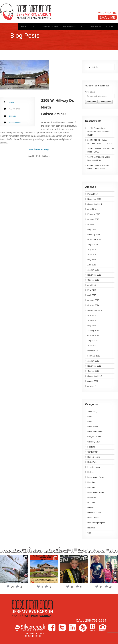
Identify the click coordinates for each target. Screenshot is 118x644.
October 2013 (93, 336)
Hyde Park (92, 462)
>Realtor (93, 627)
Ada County (92, 412)
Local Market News (96, 477)
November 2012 (94, 366)
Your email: (90, 92)
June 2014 (92, 320)
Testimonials (69, 27)
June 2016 (92, 255)
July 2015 (92, 285)
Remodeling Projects (96, 523)
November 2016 (94, 240)
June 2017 (92, 224)
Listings (91, 472)
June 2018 (92, 209)
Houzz (83, 628)
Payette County (94, 513)
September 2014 (95, 310)
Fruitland (91, 447)
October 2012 (93, 371)
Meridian (91, 482)
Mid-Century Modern (96, 492)
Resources (96, 27)
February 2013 (94, 356)
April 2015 (92, 295)
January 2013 (93, 361)
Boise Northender (95, 432)
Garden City (93, 452)
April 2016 (92, 265)
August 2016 (93, 245)
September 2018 (95, 204)
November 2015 (94, 275)
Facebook (52, 627)
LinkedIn (72, 627)
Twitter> (62, 627)
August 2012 (93, 381)
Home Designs (94, 457)
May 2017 (92, 229)
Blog (83, 27)
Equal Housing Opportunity (103, 627)
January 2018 (93, 219)
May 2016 (92, 260)
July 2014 (92, 315)
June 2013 (92, 346)
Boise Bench (93, 427)
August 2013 (93, 341)
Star (89, 533)
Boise (90, 417)
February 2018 (94, 214)
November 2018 (94, 199)
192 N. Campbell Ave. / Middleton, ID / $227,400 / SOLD (98, 132)
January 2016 (93, 270)
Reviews (91, 528)
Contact (111, 27)
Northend (91, 503)
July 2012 (92, 386)
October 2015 (93, 280)
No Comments (15, 123)
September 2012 (95, 376)
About (34, 27)
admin (12, 103)
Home (24, 27)
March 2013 (93, 351)
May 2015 (92, 290)
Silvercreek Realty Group (30, 627)
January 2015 (93, 300)
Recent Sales (93, 518)
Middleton (92, 497)
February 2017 (94, 234)
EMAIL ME (107, 17)
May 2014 (92, 326)
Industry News (94, 467)
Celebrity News (94, 442)
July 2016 (92, 250)
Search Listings (50, 27)
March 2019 (93, 194)
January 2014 (93, 331)
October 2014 (93, 305)
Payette (91, 508)
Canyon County (94, 437)
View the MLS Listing (39, 149)
